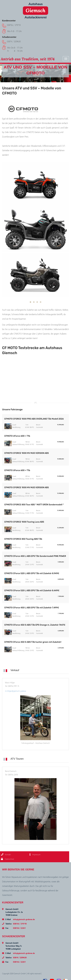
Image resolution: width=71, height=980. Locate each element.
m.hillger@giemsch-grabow (16, 691)
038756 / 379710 (14, 25)
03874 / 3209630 (14, 42)
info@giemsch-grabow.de (24, 920)
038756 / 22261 (19, 928)
